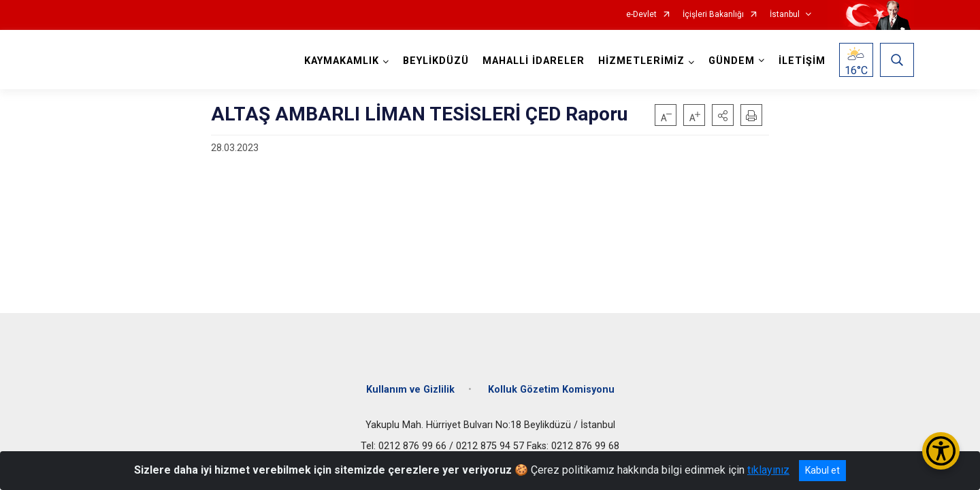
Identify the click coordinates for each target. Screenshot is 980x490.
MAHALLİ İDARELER (534, 61)
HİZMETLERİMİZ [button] (641, 61)
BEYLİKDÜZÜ (436, 61)
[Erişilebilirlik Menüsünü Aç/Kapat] (941, 451)
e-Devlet (641, 15)
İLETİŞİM (802, 61)
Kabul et (822, 470)
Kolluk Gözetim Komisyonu (551, 390)
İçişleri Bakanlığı (713, 15)
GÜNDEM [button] (732, 61)
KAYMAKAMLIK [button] (342, 61)
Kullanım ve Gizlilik (410, 390)
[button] (723, 115)
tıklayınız (768, 470)
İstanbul (785, 15)
